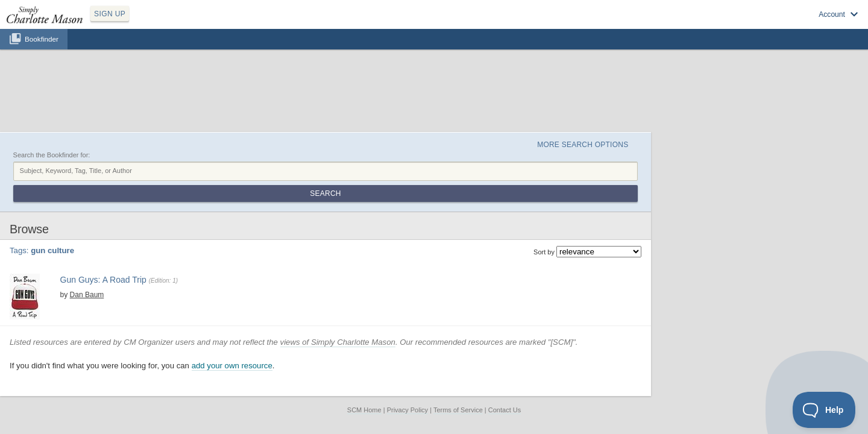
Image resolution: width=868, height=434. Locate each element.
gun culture (241, 222)
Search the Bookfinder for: (160, 98)
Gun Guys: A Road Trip (205, 200)
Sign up (689, 25)
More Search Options (677, 85)
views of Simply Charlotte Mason (446, 281)
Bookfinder (42, 52)
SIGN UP (167, 23)
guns (268, 222)
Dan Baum (185, 212)
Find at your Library (244, 251)
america (209, 222)
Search (707, 113)
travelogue (294, 222)
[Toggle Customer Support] (824, 410)
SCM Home (364, 349)
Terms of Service (458, 349)
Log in (723, 25)
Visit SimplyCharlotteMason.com (794, 25)
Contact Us (505, 349)
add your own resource (341, 305)
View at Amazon (185, 251)
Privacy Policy (407, 349)
